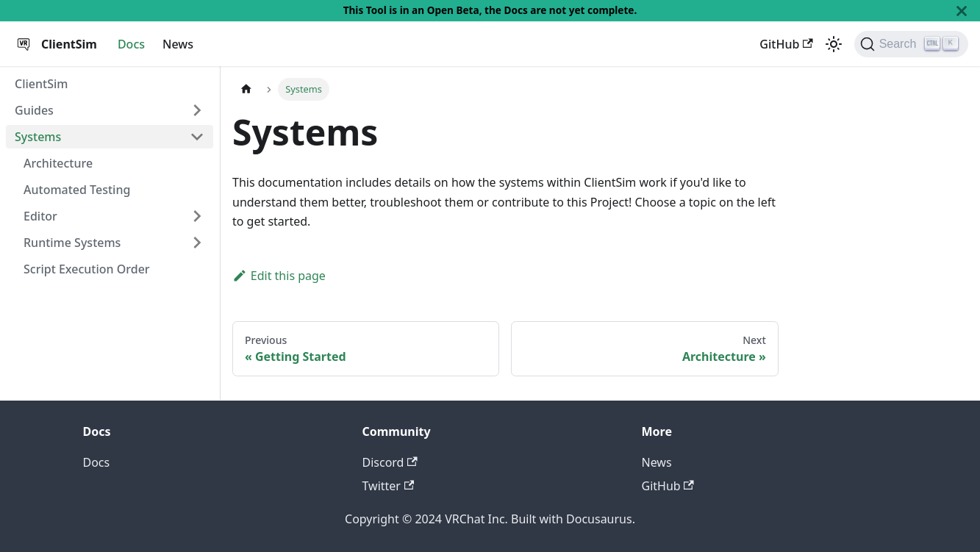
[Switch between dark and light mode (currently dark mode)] (834, 44)
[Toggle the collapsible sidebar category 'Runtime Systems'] (197, 243)
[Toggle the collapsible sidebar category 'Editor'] (197, 216)
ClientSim (41, 84)
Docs (131, 44)
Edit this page (279, 276)
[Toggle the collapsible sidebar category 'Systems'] (197, 137)
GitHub (786, 44)
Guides (34, 110)
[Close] (962, 11)
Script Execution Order (87, 269)
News (178, 44)
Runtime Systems (72, 243)
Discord (390, 462)
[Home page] (246, 89)
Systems (38, 137)
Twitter (389, 486)
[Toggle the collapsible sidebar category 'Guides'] (197, 110)
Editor (40, 216)
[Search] (911, 44)
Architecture (58, 163)
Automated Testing (77, 190)
